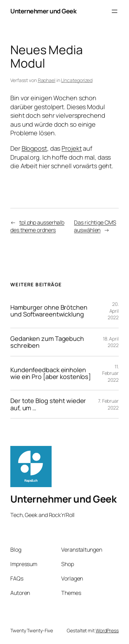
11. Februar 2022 (110, 373)
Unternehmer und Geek (43, 11)
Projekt (72, 148)
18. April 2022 (111, 342)
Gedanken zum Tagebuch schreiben (47, 342)
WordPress (107, 630)
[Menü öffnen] (115, 11)
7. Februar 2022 (108, 404)
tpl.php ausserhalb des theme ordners (37, 226)
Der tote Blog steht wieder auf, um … (48, 404)
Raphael (47, 80)
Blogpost (34, 148)
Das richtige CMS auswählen (95, 226)
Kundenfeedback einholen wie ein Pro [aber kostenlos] (51, 373)
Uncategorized (77, 80)
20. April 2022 (113, 311)
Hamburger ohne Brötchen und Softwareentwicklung (49, 311)
